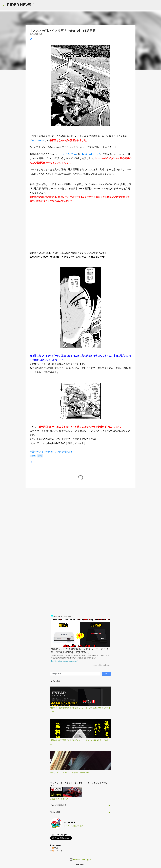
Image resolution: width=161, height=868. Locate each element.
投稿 (55, 848)
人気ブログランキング (59, 799)
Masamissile (69, 822)
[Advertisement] (80, 229)
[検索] (75, 674)
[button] (31, 39)
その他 (40, 456)
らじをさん (69, 154)
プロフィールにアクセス (73, 826)
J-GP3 (33, 456)
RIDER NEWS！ (21, 5)
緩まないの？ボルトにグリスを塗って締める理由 (70, 772)
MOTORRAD (38, 140)
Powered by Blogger (80, 859)
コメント (57, 851)
